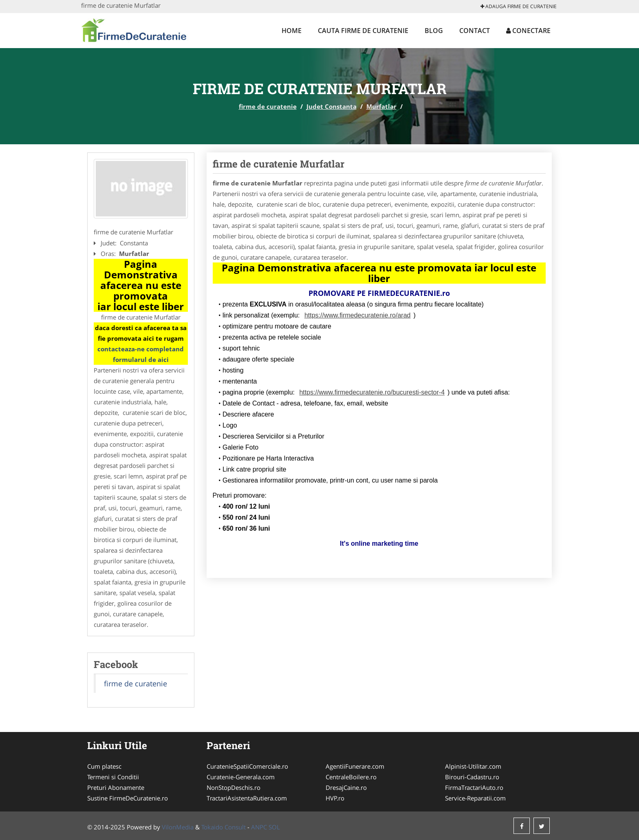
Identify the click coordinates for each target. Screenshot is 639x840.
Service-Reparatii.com (475, 798)
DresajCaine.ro (346, 787)
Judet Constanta (332, 106)
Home (292, 31)
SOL (274, 827)
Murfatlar (381, 106)
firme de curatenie (268, 106)
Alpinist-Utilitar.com (473, 766)
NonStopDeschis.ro (234, 787)
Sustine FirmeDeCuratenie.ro (128, 798)
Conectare (528, 31)
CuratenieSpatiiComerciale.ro (247, 766)
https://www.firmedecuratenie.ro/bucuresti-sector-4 (372, 392)
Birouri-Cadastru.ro (472, 777)
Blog (434, 31)
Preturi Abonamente (116, 787)
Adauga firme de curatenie (519, 6)
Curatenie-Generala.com (241, 777)
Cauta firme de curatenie (363, 31)
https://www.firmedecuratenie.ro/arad (358, 315)
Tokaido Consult (224, 827)
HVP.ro (335, 798)
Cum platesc (104, 766)
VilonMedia (178, 827)
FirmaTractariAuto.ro (474, 787)
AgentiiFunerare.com (355, 766)
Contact (475, 31)
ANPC (259, 827)
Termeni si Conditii (113, 777)
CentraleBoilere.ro (351, 777)
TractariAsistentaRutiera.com (247, 798)
